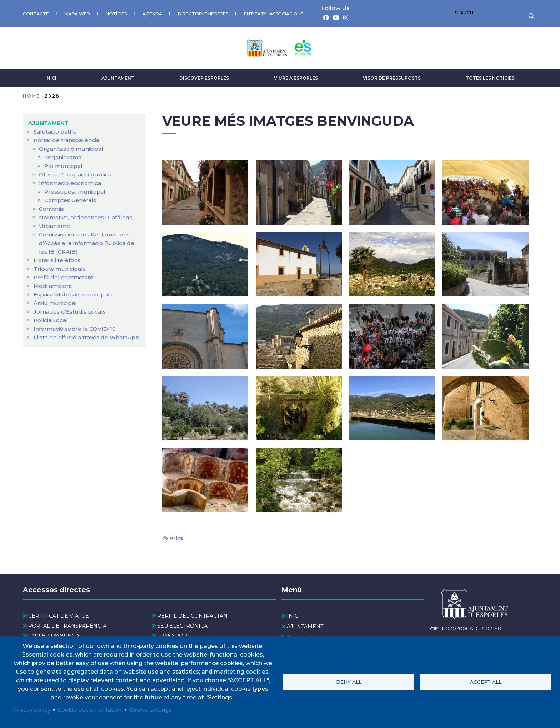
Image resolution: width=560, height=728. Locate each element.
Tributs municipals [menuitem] (60, 267)
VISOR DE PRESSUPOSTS (392, 76)
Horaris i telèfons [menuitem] (58, 258)
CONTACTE (36, 13)
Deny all (349, 682)
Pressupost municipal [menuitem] (76, 190)
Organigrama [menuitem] (64, 156)
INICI (51, 76)
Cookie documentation (93, 709)
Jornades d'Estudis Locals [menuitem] (71, 310)
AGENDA (152, 13)
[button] (205, 190)
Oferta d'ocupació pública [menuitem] (76, 173)
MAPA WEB (77, 13)
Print (177, 536)
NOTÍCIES (116, 13)
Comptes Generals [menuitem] (71, 198)
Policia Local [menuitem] (52, 318)
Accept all (486, 682)
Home (31, 94)
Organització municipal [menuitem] (72, 147)
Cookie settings (158, 709)
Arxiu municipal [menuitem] (56, 301)
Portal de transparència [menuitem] (67, 138)
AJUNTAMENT (118, 76)
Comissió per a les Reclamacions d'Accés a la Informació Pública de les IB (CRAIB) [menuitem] (88, 241)
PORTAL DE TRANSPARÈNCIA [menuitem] (67, 624)
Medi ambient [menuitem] (54, 284)
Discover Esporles (204, 76)
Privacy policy (33, 709)
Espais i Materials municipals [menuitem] (75, 293)
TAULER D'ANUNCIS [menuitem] (54, 634)
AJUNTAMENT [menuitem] (49, 121)
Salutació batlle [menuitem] (56, 130)
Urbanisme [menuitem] (55, 224)
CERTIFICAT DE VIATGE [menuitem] (59, 614)
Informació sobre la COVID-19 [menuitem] (76, 327)
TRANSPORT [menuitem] (174, 634)
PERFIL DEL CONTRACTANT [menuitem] (194, 614)
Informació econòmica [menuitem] (72, 181)
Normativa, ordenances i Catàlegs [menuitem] (88, 216)
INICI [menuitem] (293, 614)
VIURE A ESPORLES (296, 76)
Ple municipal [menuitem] (64, 164)
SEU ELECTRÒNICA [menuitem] (182, 624)
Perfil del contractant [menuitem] (64, 276)
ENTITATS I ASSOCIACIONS (274, 13)
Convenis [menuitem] (52, 207)
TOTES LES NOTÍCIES (490, 76)
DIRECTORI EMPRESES (203, 13)
